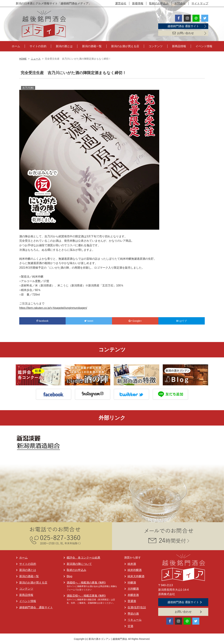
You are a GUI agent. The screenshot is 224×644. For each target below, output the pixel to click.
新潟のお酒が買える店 (125, 46)
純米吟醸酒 (135, 569)
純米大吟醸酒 (136, 576)
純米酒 (132, 563)
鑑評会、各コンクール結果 (83, 557)
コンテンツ (156, 46)
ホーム (16, 46)
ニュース (36, 58)
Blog (69, 576)
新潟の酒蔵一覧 (92, 46)
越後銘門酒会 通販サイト (183, 26)
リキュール (135, 619)
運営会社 (121, 3)
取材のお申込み (159, 3)
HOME (23, 58)
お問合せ (180, 3)
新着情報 (138, 3)
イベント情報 (204, 46)
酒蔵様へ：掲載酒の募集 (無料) (86, 582)
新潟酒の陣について (79, 563)
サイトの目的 (38, 46)
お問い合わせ (183, 33)
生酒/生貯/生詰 (137, 607)
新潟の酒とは (64, 46)
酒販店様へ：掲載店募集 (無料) (86, 595)
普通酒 (132, 601)
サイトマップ (200, 3)
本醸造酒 (133, 594)
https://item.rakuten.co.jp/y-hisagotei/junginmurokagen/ (53, 307)
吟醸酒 (132, 582)
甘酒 (130, 626)
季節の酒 (133, 613)
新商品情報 (179, 46)
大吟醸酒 (133, 588)
